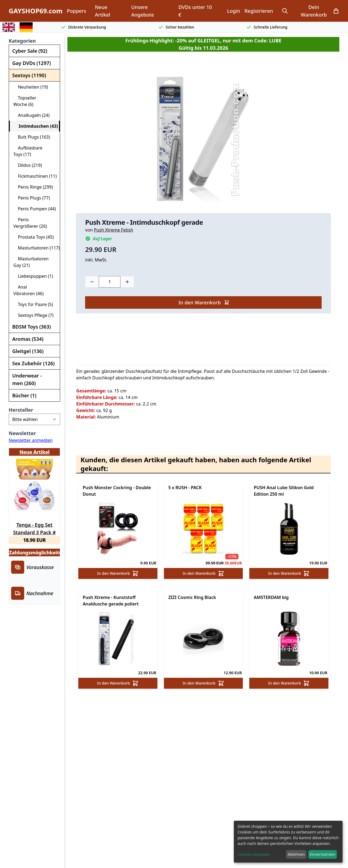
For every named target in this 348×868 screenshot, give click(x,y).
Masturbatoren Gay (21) (31, 262)
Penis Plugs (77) (32, 198)
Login (234, 11)
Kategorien (22, 41)
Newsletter (22, 433)
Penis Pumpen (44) (35, 209)
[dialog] (288, 842)
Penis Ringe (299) (33, 187)
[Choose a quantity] (110, 282)
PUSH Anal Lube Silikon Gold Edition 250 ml (284, 491)
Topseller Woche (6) (25, 101)
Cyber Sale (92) (30, 51)
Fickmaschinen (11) (35, 176)
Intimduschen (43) (36, 126)
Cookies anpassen (254, 854)
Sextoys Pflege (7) (33, 315)
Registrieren (259, 11)
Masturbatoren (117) (37, 248)
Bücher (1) (24, 395)
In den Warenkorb (204, 302)
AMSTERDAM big (271, 597)
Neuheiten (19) (31, 87)
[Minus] (92, 282)
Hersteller (21, 410)
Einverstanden (322, 854)
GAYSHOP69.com (36, 11)
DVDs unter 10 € (195, 11)
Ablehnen (296, 854)
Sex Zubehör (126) (33, 363)
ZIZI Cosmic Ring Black (192, 597)
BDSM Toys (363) (32, 327)
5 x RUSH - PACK (185, 488)
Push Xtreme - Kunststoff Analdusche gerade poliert (111, 601)
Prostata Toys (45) (34, 237)
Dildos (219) (28, 165)
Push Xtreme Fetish (114, 230)
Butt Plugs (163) (32, 137)
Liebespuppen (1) (33, 276)
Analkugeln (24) (31, 115)
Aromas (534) (28, 339)
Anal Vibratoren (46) (29, 290)
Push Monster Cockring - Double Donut (117, 491)
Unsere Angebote (142, 11)
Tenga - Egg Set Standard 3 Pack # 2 (34, 528)
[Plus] (127, 282)
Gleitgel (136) (28, 351)
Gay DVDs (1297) (32, 63)
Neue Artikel (102, 11)
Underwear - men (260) (27, 379)
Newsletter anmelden (31, 440)
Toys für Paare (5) (33, 304)
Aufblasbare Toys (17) (28, 151)
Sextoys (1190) (29, 75)
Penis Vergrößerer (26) (30, 223)
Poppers (77, 11)
